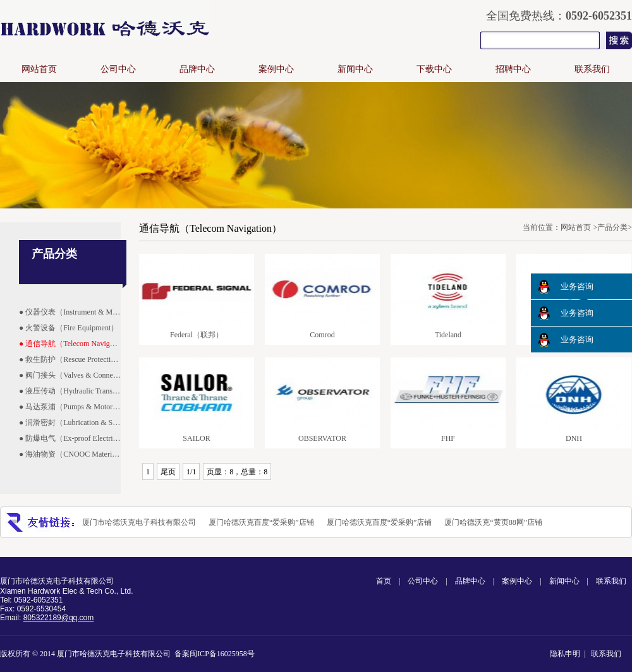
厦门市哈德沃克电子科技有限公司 (139, 522)
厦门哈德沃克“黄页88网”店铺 (493, 522)
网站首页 (39, 69)
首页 (384, 581)
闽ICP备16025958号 (222, 654)
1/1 (191, 472)
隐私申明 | (569, 654)
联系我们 (592, 69)
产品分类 (612, 227)
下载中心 (434, 69)
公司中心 (118, 69)
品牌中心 (197, 69)
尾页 (168, 472)
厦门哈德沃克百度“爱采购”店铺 (261, 522)
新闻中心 (355, 69)
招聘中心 (513, 69)
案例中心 (276, 69)
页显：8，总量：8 (237, 472)
